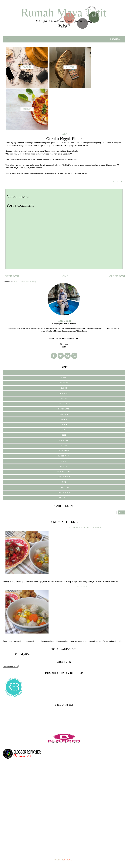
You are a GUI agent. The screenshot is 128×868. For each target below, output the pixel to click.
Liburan (64, 430)
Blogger (69, 860)
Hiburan (64, 393)
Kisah (64, 420)
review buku (64, 472)
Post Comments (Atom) (25, 282)
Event (64, 388)
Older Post (117, 276)
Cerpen (64, 383)
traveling (64, 487)
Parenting (64, 456)
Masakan (64, 440)
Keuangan (64, 414)
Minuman (64, 451)
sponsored (64, 477)
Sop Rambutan (84, 587)
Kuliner (64, 425)
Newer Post (11, 276)
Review (64, 467)
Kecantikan (64, 404)
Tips (64, 482)
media (64, 446)
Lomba (64, 435)
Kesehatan (64, 409)
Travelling (64, 493)
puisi (64, 461)
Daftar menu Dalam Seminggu (84, 528)
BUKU (64, 378)
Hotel (64, 399)
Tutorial (64, 498)
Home (64, 276)
